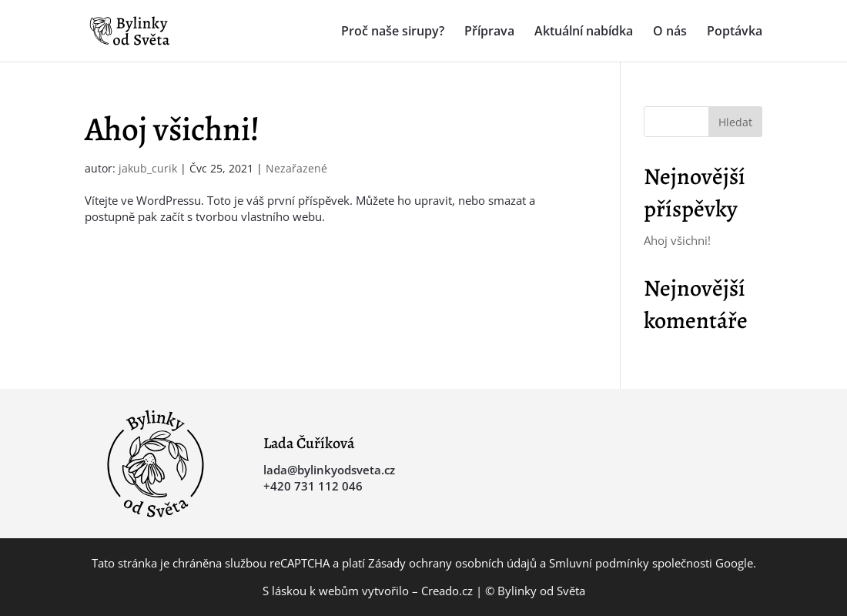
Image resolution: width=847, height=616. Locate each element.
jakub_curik (148, 168)
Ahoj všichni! (172, 129)
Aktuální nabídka (584, 32)
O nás (670, 32)
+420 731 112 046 (313, 486)
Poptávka (735, 32)
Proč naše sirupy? (393, 32)
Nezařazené (296, 168)
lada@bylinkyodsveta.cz (329, 470)
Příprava (489, 32)
